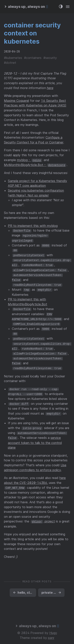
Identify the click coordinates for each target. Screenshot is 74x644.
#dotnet (10, 63)
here (50, 88)
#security (50, 58)
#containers (33, 58)
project (43, 518)
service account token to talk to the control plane (35, 439)
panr (51, 634)
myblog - (30, 160)
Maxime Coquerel (16, 101)
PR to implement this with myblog (33, 225)
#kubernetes (13, 58)
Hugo (53, 629)
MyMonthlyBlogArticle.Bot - (35, 165)
